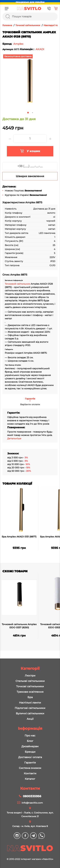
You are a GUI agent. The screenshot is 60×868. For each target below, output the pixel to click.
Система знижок (30, 768)
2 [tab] (32, 113)
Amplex (18, 44)
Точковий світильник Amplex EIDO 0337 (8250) (19, 626)
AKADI (40, 49)
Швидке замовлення (30, 176)
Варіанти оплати (30, 404)
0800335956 (32, 796)
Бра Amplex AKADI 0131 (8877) (19, 537)
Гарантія (30, 399)
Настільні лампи (30, 703)
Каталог (30, 779)
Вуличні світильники (30, 713)
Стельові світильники (30, 681)
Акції (30, 719)
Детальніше (14, 438)
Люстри (30, 676)
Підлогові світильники (30, 708)
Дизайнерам (30, 746)
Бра (30, 697)
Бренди (30, 752)
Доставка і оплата (30, 757)
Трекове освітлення (30, 692)
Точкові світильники (30, 686)
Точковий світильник (18, 284)
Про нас (30, 736)
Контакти (30, 773)
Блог (30, 741)
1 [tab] (28, 113)
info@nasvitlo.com (32, 803)
